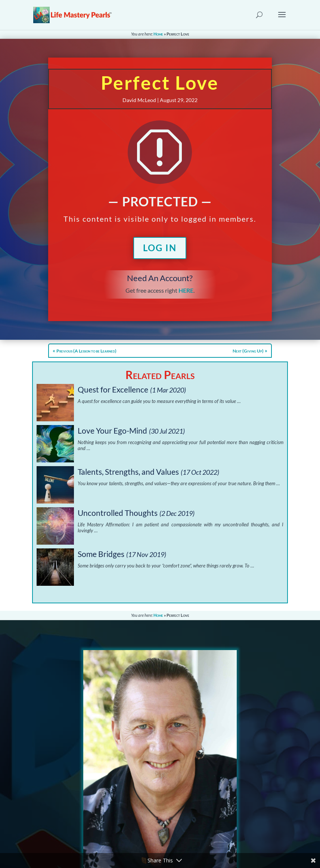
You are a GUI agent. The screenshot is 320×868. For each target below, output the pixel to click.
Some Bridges (101, 554)
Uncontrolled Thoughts (118, 513)
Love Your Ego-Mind (112, 430)
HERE (186, 290)
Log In (160, 248)
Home (158, 34)
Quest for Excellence (113, 389)
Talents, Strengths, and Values (128, 472)
